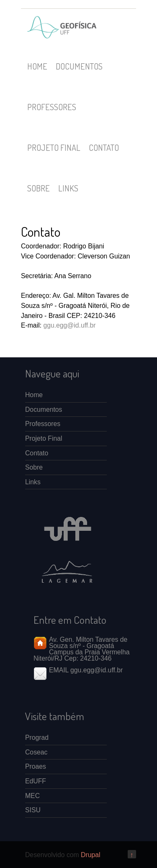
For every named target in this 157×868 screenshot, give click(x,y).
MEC (32, 796)
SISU (33, 810)
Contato (104, 147)
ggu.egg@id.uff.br (69, 325)
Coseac (36, 752)
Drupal (90, 855)
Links (68, 188)
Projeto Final (54, 147)
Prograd (37, 738)
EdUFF (36, 781)
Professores (52, 107)
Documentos (79, 66)
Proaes (36, 766)
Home (37, 66)
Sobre (39, 188)
